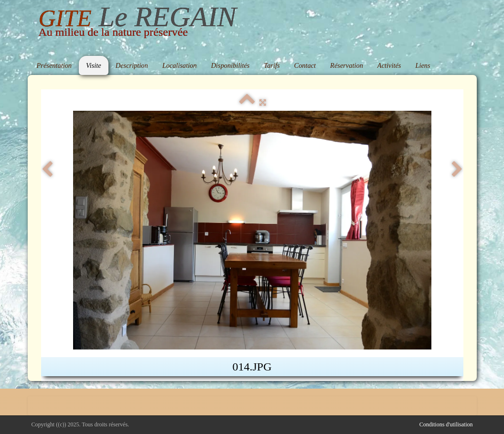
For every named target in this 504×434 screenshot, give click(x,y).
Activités (389, 65)
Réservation (347, 65)
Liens (423, 65)
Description (132, 65)
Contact (305, 65)
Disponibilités (231, 65)
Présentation (54, 65)
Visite (94, 65)
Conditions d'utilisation (446, 424)
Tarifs (272, 65)
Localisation (180, 65)
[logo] (138, 24)
